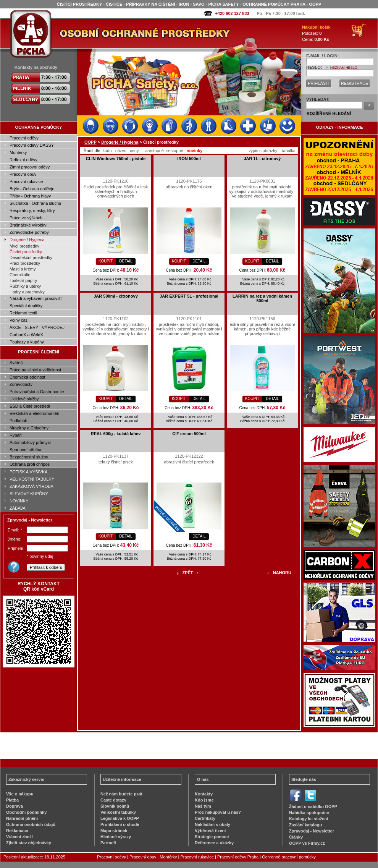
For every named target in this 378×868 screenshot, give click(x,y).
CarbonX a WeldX (26, 335)
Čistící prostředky (26, 252)
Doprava (15, 806)
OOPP (90, 142)
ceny (134, 151)
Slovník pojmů (115, 806)
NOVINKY (19, 501)
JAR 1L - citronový (262, 159)
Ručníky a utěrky (25, 286)
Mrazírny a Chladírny (29, 428)
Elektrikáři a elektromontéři (34, 413)
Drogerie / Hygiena (27, 240)
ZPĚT (187, 573)
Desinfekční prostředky (31, 257)
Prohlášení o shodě (120, 824)
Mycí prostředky (24, 246)
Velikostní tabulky (118, 812)
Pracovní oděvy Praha (238, 857)
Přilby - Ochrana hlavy (30, 196)
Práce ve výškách (26, 218)
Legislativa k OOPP (120, 818)
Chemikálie (20, 275)
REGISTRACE (355, 83)
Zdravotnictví (22, 384)
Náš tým (203, 806)
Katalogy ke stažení (309, 819)
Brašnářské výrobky (28, 225)
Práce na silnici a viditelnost (35, 370)
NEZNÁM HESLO (344, 68)
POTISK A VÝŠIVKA (29, 472)
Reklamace (17, 831)
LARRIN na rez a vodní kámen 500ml (262, 298)
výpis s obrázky (263, 151)
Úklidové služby (24, 399)
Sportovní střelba (25, 450)
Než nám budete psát (121, 794)
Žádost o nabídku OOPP (313, 806)
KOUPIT (106, 261)
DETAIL (126, 261)
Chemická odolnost (27, 377)
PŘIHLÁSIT (319, 83)
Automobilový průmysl (30, 442)
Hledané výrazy (116, 837)
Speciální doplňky (26, 306)
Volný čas (19, 320)
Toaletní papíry (23, 280)
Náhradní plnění (22, 818)
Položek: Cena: (316, 33)
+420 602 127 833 (232, 13)
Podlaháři (18, 421)
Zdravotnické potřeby (29, 232)
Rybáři (16, 435)
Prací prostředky (25, 263)
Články (296, 837)
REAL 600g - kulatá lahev (116, 434)
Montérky (18, 152)
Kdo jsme (204, 800)
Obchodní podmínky (26, 812)
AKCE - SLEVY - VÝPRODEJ (37, 327)
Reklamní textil (23, 313)
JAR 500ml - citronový (116, 296)
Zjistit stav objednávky (29, 843)
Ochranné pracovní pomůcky (289, 857)
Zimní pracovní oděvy (30, 167)
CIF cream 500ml (189, 434)
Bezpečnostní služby (29, 457)
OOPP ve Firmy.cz (307, 843)
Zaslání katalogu (305, 825)
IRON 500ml (189, 159)
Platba (12, 800)
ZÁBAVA (18, 508)
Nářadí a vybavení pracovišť (36, 298)
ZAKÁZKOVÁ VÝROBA (31, 486)
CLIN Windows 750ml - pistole (116, 159)
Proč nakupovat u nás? (218, 812)
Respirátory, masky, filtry (32, 211)
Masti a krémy (23, 269)
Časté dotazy (113, 800)
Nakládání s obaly (212, 824)
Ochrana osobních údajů (31, 824)
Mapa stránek (114, 831)
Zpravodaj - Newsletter (312, 831)
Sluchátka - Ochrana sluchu (35, 203)
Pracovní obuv (23, 174)
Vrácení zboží (19, 837)
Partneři (108, 843)
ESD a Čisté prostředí (30, 406)
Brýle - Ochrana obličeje (32, 189)
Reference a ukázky (214, 843)
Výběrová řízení (210, 831)
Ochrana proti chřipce (30, 464)
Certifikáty (205, 818)
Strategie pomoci (212, 837)
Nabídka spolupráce (309, 813)
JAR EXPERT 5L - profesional (189, 296)
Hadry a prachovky (27, 292)
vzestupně (154, 151)
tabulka (288, 151)
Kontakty (204, 794)
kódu (107, 151)
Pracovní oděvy (24, 138)
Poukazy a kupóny (27, 342)
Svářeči (17, 363)
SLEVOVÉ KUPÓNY (29, 494)
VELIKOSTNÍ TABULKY (32, 479)
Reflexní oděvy (23, 160)
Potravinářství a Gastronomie (37, 392)
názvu (121, 151)
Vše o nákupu (20, 794)
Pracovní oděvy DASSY (32, 145)
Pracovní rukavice (26, 181)
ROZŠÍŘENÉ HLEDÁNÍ (329, 113)
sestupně (175, 151)
